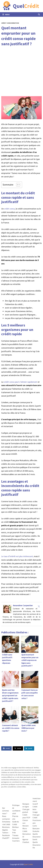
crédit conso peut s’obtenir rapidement (21, 382)
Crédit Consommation (10, 23)
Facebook (6, 835)
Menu (6, 14)
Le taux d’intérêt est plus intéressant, (17, 556)
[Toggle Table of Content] (17, 185)
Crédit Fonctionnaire (37, 820)
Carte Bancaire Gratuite (36, 828)
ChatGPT (6, 838)
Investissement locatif (37, 801)
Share (6, 748)
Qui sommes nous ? (6, 811)
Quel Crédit (28, 864)
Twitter (5, 833)
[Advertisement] (21, 71)
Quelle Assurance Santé (37, 837)
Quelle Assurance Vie (37, 845)
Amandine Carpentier (23, 605)
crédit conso (9, 209)
